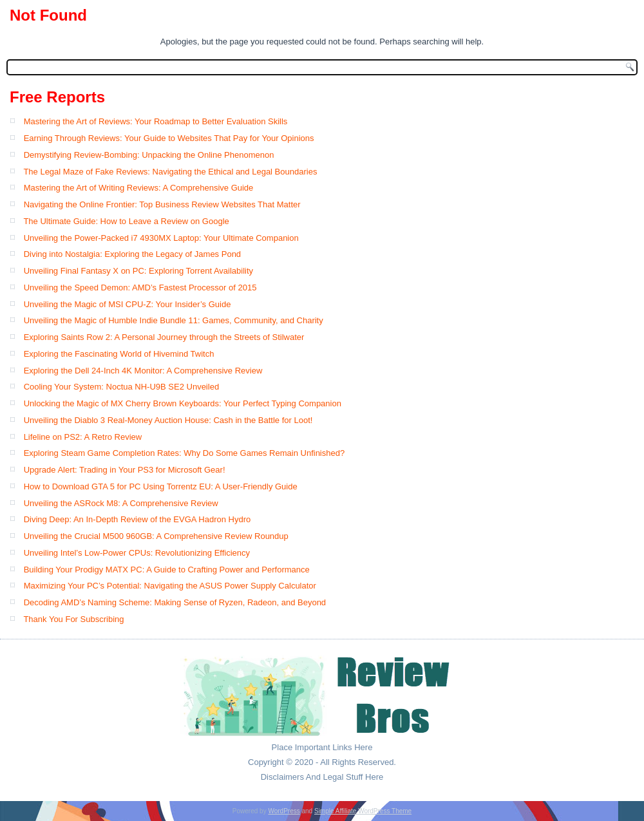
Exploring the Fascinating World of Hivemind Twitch (119, 354)
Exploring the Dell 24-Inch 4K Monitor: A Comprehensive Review (143, 371)
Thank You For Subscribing (73, 619)
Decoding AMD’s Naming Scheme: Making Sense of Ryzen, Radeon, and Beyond (175, 602)
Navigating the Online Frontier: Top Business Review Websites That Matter (162, 204)
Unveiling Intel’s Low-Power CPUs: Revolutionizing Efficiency (137, 553)
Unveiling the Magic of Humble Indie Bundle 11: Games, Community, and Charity (174, 320)
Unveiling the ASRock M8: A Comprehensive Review (121, 503)
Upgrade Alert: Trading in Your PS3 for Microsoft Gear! (125, 470)
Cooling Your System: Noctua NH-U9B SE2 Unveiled (121, 387)
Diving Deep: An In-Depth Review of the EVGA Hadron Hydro (137, 519)
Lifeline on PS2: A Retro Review (83, 437)
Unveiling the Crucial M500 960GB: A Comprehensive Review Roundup (156, 536)
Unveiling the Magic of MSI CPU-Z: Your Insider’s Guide (128, 304)
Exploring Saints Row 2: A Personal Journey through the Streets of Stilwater (164, 337)
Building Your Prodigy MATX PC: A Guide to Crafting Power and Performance (167, 570)
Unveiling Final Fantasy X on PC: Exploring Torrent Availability (138, 271)
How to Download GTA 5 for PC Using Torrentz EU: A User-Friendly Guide (161, 486)
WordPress (284, 811)
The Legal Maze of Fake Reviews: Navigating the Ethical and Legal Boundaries (170, 172)
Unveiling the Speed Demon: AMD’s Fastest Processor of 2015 (140, 288)
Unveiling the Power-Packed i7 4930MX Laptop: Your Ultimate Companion (161, 238)
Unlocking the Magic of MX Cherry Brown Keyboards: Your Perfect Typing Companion (183, 403)
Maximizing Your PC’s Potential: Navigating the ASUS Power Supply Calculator (170, 586)
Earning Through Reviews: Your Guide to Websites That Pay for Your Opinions (169, 138)
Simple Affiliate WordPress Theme (363, 811)
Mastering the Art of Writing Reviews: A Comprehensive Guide (139, 188)
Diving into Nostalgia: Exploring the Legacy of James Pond (132, 254)
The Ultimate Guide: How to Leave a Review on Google (126, 221)
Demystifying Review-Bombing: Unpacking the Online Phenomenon (149, 155)
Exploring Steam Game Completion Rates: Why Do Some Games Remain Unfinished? (185, 453)
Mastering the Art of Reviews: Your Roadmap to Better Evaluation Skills (156, 121)
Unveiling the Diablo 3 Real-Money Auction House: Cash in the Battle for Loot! (168, 420)
